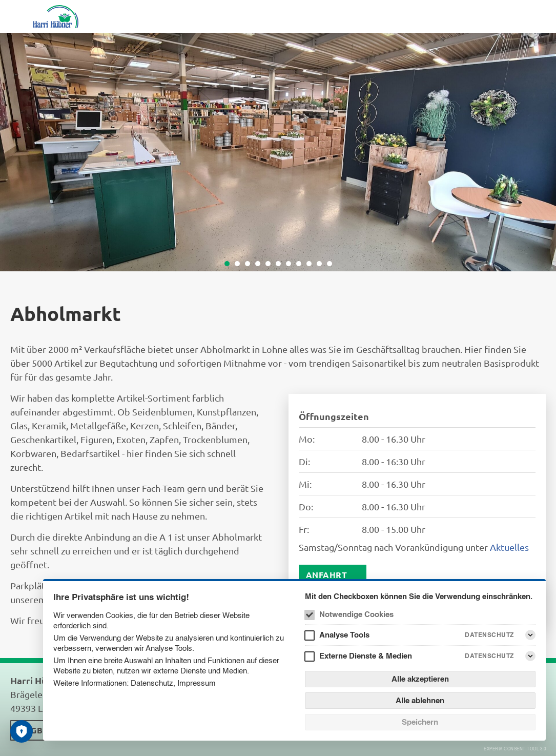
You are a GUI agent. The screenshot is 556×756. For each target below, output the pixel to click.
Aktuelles (509, 547)
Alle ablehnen (420, 700)
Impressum (197, 683)
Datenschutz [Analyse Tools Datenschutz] (489, 635)
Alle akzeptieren (420, 679)
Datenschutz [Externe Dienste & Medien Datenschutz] (489, 656)
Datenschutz (152, 683)
